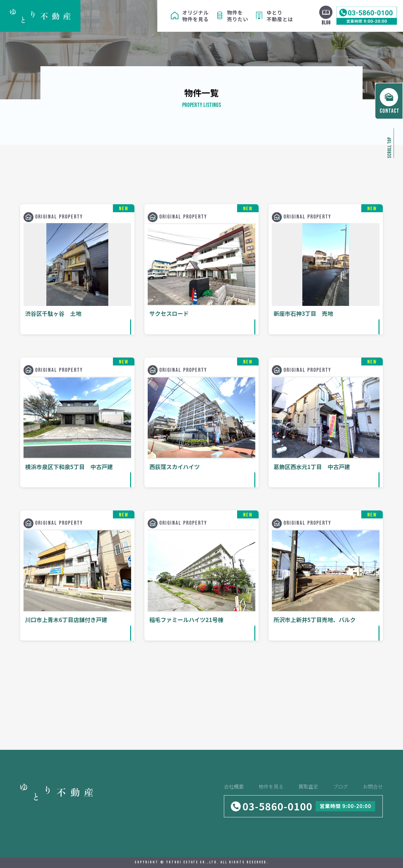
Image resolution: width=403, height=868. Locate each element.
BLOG (326, 23)
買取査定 (308, 786)
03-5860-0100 (277, 806)
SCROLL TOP (390, 148)
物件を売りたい (238, 16)
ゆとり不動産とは (280, 16)
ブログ (341, 786)
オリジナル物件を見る (195, 16)
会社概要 (234, 786)
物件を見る (271, 786)
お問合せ (373, 786)
